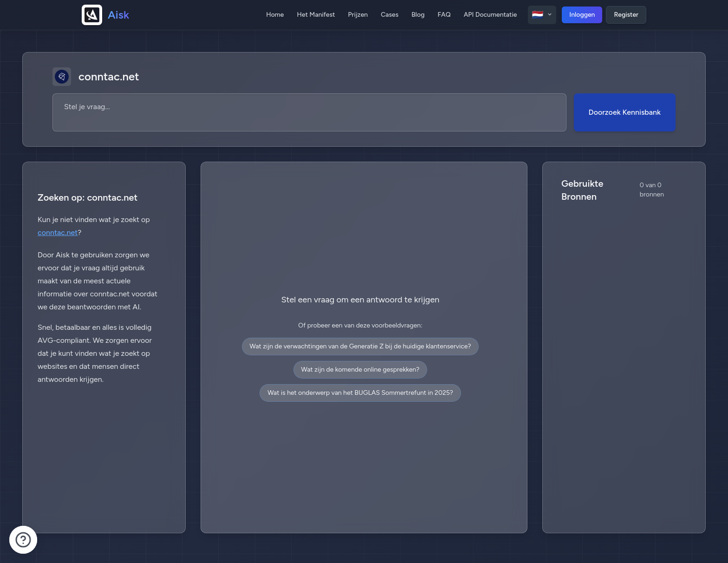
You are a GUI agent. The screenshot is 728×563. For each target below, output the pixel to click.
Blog (418, 15)
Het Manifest (316, 15)
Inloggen (582, 15)
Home (275, 15)
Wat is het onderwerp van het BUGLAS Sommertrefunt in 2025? (360, 393)
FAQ (444, 15)
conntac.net (58, 232)
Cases (390, 15)
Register (626, 15)
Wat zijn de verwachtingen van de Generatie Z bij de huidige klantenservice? (361, 346)
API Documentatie (491, 15)
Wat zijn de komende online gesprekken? (361, 370)
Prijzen (358, 15)
